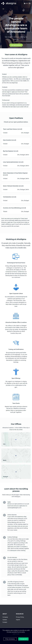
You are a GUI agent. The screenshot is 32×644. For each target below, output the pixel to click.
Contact (5, 622)
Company (5, 617)
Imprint (18, 620)
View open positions (16, 45)
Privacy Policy (20, 617)
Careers (5, 620)
